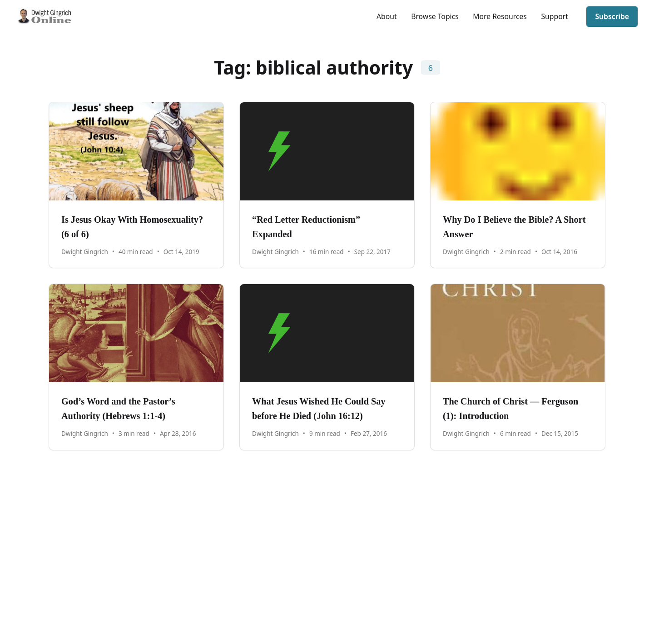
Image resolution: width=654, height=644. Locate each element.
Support (554, 16)
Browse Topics (435, 16)
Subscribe (612, 16)
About (387, 16)
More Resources (500, 16)
